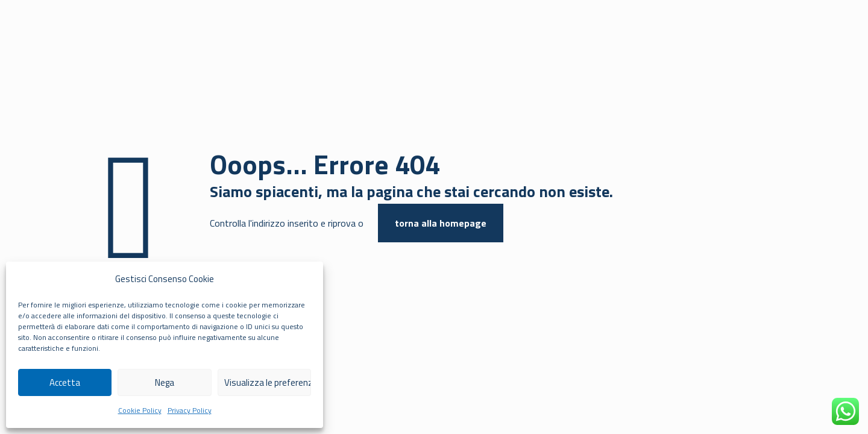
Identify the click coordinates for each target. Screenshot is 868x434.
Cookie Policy (140, 410)
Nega (165, 382)
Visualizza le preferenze (268, 382)
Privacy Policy (190, 410)
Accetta (65, 382)
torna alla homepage (441, 223)
